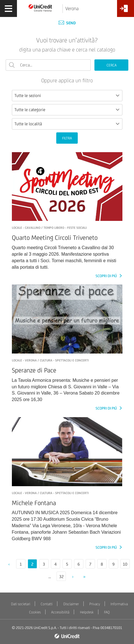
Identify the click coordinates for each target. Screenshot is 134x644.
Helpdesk (87, 612)
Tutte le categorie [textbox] (30, 110)
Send (67, 23)
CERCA (112, 65)
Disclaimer (71, 604)
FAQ (107, 612)
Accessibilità (60, 612)
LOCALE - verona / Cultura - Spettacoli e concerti (50, 493)
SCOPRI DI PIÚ (107, 276)
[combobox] (67, 96)
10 (125, 564)
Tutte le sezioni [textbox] (28, 95)
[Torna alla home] (40, 8)
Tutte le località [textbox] (28, 124)
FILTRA (67, 138)
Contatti (47, 604)
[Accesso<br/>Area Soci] (126, 11)
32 (61, 577)
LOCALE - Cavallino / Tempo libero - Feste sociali (49, 228)
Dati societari (21, 604)
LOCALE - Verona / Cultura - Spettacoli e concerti (50, 360)
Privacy (95, 604)
